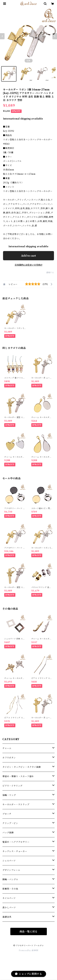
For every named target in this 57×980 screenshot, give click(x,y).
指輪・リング (9, 795)
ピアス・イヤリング (12, 786)
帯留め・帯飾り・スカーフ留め (18, 776)
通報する (50, 272)
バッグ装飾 (8, 833)
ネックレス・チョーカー (15, 851)
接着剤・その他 (10, 889)
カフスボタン (9, 758)
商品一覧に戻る (29, 931)
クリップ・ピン (10, 823)
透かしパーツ (9, 908)
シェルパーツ (9, 861)
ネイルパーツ (9, 898)
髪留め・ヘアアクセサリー (16, 842)
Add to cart (28, 256)
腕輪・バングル (10, 879)
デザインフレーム (11, 870)
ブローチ (7, 814)
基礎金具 (7, 917)
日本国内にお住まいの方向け (29, 265)
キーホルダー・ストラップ (16, 804)
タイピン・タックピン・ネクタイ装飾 (22, 767)
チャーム (7, 748)
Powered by (28, 950)
